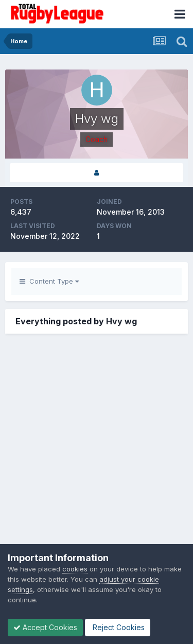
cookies (75, 569)
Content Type (49, 281)
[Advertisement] (97, 454)
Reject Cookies (118, 627)
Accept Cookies (45, 627)
